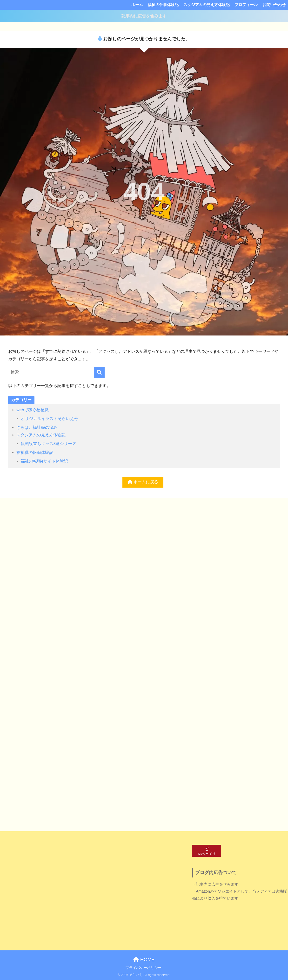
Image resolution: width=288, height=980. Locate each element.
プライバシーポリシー (143, 968)
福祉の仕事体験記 (163, 5)
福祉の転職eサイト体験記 (44, 461)
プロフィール (246, 5)
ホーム (137, 5)
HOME (144, 960)
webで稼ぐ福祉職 (32, 410)
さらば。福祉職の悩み (37, 428)
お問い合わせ (274, 5)
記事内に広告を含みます (144, 16)
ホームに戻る (143, 482)
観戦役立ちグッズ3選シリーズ (49, 444)
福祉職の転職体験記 (35, 453)
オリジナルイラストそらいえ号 (49, 419)
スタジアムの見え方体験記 (207, 5)
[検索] (99, 372)
